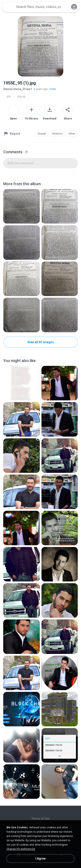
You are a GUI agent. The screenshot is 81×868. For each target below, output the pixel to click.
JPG (8, 97)
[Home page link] (8, 7)
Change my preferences (21, 849)
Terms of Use (40, 819)
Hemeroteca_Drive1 (18, 89)
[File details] (21, 206)
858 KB (21, 97)
